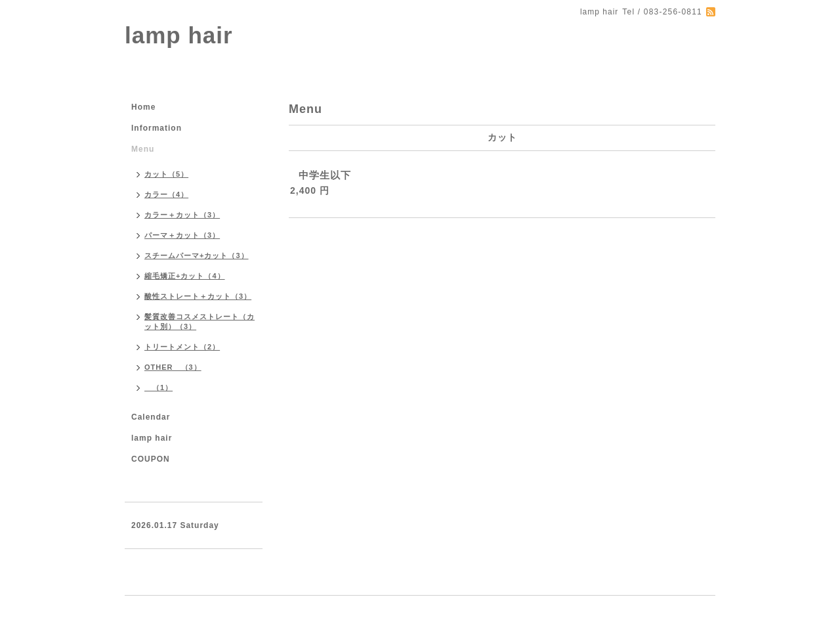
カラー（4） (166, 194)
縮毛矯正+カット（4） (185, 276)
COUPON (151, 459)
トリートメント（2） (182, 347)
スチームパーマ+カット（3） (197, 255)
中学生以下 (325, 175)
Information (157, 128)
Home (143, 107)
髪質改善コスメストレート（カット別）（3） (199, 321)
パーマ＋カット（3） (182, 235)
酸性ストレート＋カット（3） (198, 296)
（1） (158, 387)
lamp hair (179, 35)
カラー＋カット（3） (182, 215)
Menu (143, 149)
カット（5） (166, 174)
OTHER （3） (173, 367)
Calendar (151, 417)
